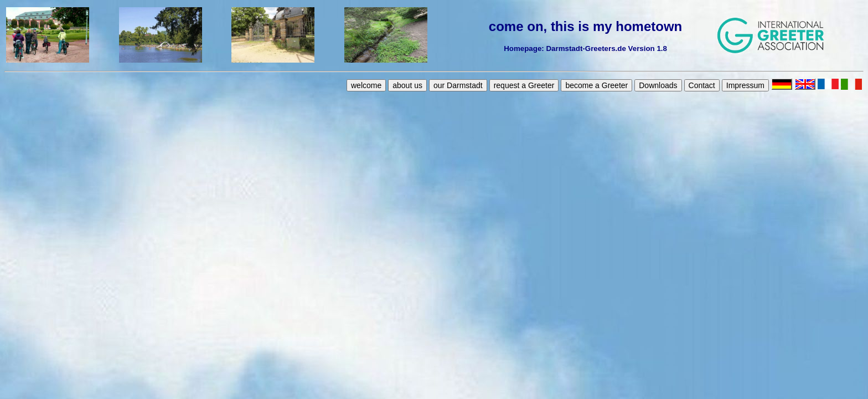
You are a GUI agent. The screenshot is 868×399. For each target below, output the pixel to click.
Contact (702, 85)
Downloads (658, 85)
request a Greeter (524, 85)
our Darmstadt (458, 85)
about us (407, 85)
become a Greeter (596, 85)
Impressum (745, 85)
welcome (366, 85)
